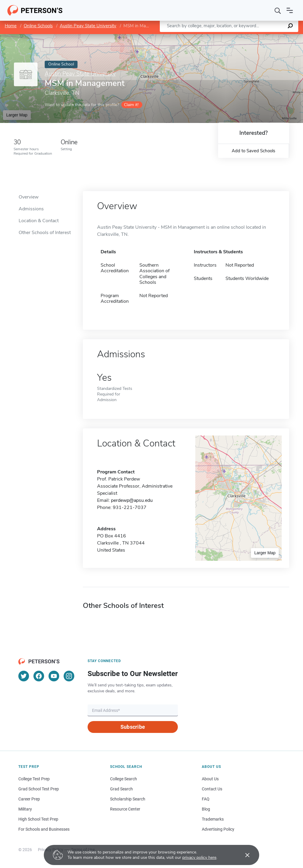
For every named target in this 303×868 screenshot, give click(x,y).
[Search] (278, 10)
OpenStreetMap (263, 37)
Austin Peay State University (88, 26)
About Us (210, 779)
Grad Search (121, 789)
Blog (206, 809)
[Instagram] (69, 676)
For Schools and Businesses (44, 829)
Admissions (31, 209)
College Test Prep (34, 779)
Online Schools (38, 26)
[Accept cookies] (243, 855)
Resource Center (125, 809)
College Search (124, 779)
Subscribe (133, 727)
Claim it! (131, 105)
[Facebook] (39, 676)
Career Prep (29, 799)
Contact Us (212, 789)
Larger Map (17, 115)
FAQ (206, 799)
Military (25, 809)
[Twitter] (24, 676)
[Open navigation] (290, 10)
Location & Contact (39, 221)
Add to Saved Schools (253, 151)
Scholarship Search (128, 799)
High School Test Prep (38, 819)
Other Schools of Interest (45, 233)
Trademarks (213, 819)
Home (11, 26)
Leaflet (231, 37)
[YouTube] (54, 676)
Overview (29, 197)
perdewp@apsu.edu (132, 500)
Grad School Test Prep (39, 789)
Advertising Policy (218, 829)
